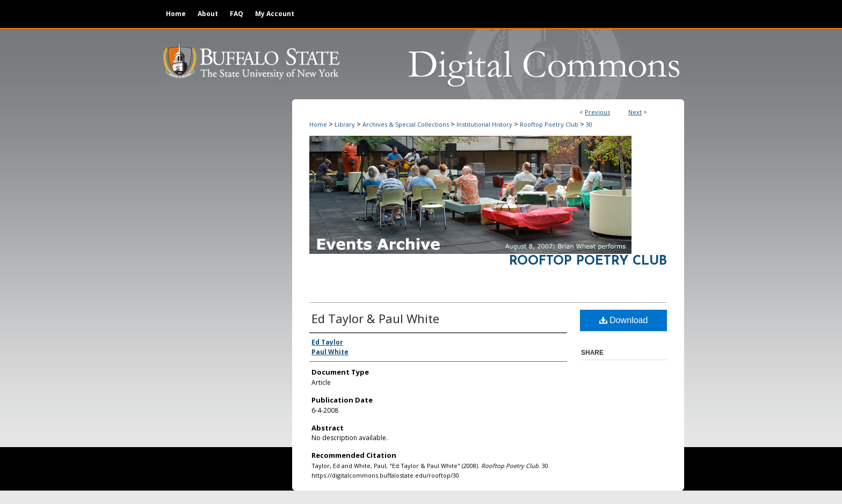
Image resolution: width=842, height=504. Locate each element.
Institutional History (484, 124)
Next (635, 112)
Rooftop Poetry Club (549, 124)
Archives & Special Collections (406, 124)
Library (345, 124)
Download (624, 320)
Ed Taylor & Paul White (375, 318)
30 (589, 124)
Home (318, 124)
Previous (597, 112)
